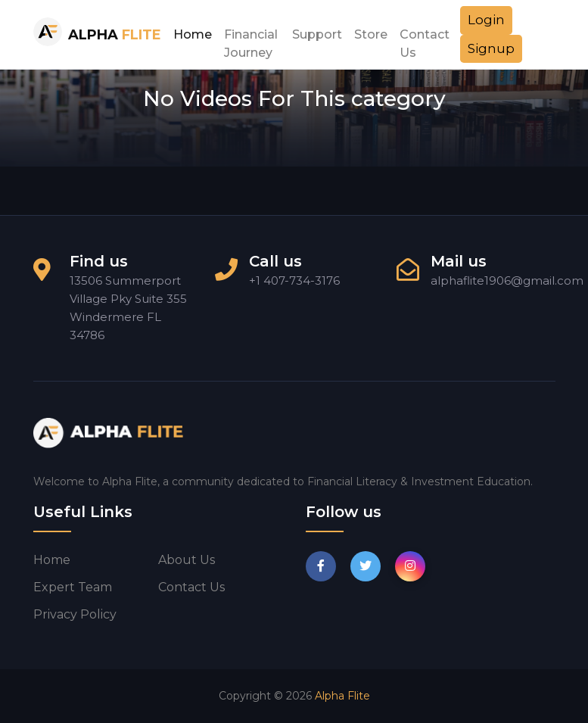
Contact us (191, 587)
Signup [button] (491, 48)
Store (371, 34)
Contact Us (425, 39)
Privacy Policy (75, 614)
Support (317, 34)
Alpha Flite (342, 696)
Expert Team (73, 587)
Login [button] (486, 20)
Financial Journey (251, 39)
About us (187, 560)
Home (193, 34)
